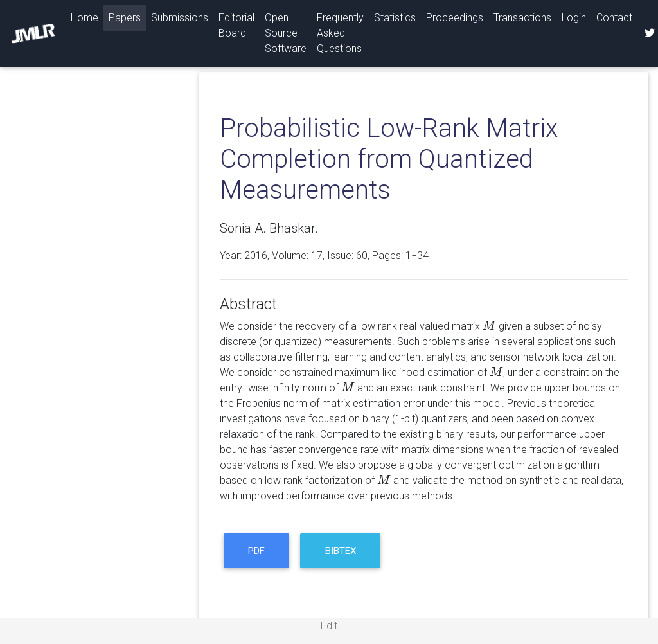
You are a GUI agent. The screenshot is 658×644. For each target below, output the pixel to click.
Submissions (180, 18)
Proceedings (455, 18)
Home (87, 17)
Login (574, 18)
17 (317, 255)
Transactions (522, 18)
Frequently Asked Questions (340, 33)
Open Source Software (286, 33)
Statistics (395, 18)
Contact (614, 18)
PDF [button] (256, 551)
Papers (125, 18)
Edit (329, 626)
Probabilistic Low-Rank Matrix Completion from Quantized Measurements (389, 159)
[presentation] (489, 326)
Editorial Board (236, 25)
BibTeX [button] (341, 551)
